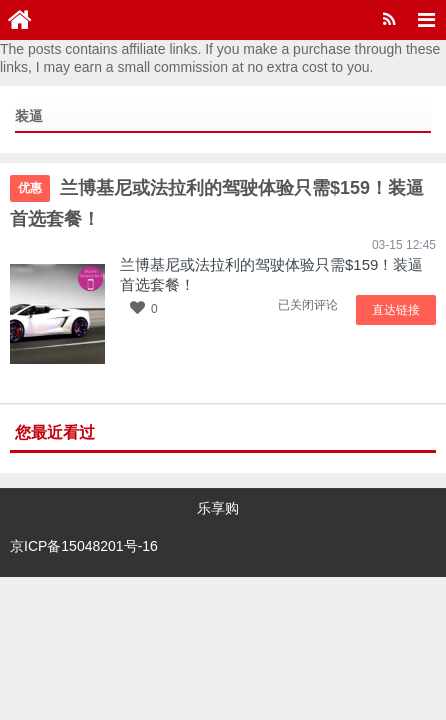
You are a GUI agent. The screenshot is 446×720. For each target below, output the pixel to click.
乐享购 (218, 506)
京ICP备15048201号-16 (84, 535)
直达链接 (401, 308)
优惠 (30, 188)
